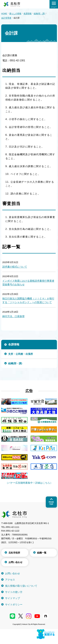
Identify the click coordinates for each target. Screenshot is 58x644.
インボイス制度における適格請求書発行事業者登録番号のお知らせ (28, 283)
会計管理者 (6, 18)
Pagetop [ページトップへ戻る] (51, 503)
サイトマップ (13, 598)
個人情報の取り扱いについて (21, 586)
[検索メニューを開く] (54, 4)
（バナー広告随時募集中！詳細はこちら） (29, 483)
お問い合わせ (15, 562)
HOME (4, 14)
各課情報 (28, 14)
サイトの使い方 (14, 592)
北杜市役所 (14, 553)
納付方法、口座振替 (13, 316)
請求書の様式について (15, 267)
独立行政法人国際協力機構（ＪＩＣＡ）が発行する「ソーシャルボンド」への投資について (28, 300)
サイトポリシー (14, 605)
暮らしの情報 (15, 14)
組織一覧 (42, 553)
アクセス (10, 580)
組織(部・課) (39, 14)
